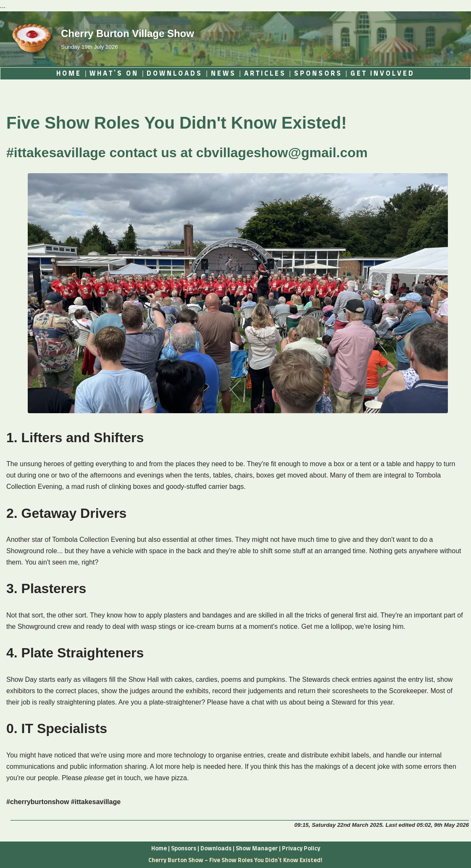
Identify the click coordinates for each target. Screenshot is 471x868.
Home (159, 849)
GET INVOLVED (383, 74)
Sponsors (184, 849)
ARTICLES (265, 74)
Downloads (216, 849)
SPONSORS (318, 74)
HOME (69, 74)
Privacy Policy (301, 849)
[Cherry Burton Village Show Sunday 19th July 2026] (100, 39)
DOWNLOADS (175, 74)
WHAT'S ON (114, 74)
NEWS (224, 74)
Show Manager (257, 849)
